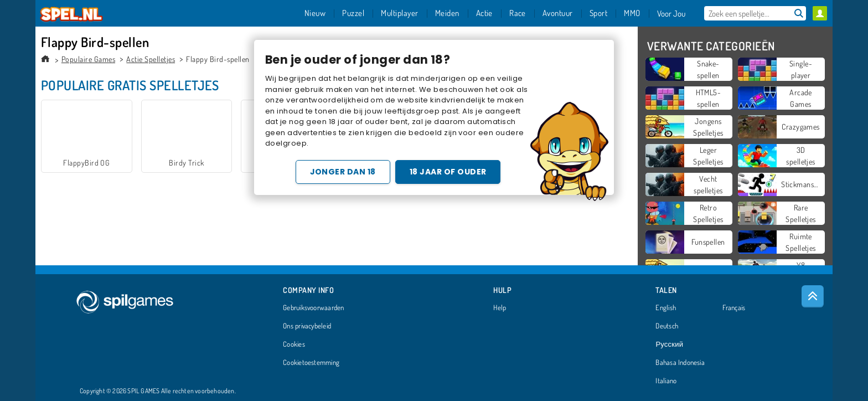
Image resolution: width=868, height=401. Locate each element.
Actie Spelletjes (151, 59)
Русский (669, 345)
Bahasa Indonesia (680, 363)
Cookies (294, 345)
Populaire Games (88, 59)
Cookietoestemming (311, 363)
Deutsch (667, 326)
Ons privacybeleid (307, 326)
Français (734, 308)
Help (500, 308)
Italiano (666, 381)
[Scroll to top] (813, 296)
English (666, 308)
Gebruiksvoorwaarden (313, 308)
